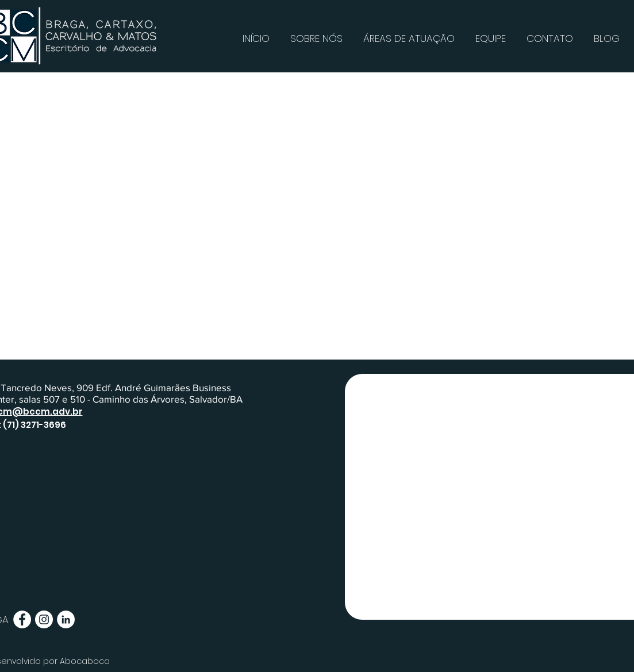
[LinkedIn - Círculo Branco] (66, 619)
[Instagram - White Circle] (44, 619)
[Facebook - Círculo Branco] (22, 619)
